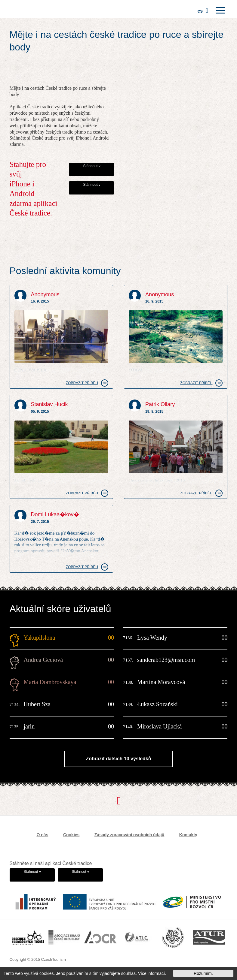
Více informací (151, 973)
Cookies (71, 835)
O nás (43, 835)
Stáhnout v (92, 166)
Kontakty (188, 835)
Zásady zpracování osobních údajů (129, 835)
